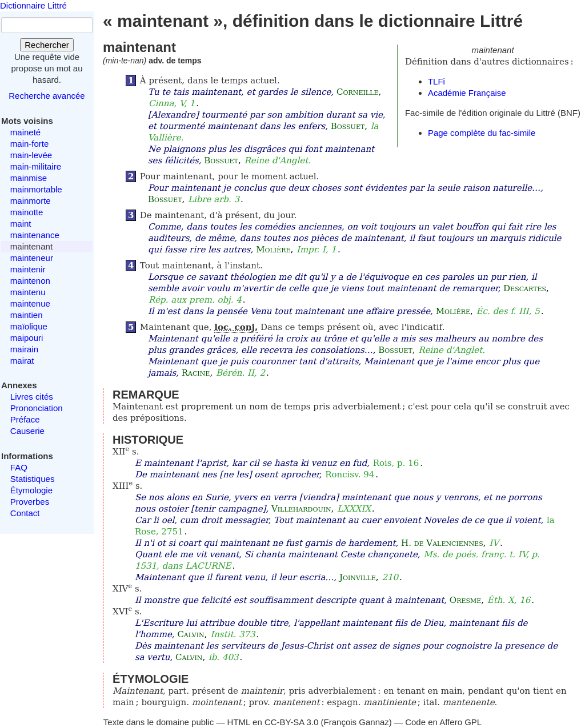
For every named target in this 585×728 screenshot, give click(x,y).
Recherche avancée (47, 96)
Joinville (358, 577)
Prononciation (37, 408)
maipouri (27, 338)
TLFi (436, 81)
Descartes (525, 288)
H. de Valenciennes (442, 543)
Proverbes (30, 502)
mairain (24, 349)
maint (21, 224)
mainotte (27, 212)
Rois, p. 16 (396, 463)
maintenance (35, 235)
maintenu (28, 292)
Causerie (27, 431)
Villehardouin (301, 509)
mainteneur (32, 258)
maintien (27, 315)
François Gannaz (356, 722)
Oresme (465, 600)
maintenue (30, 303)
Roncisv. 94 (350, 474)
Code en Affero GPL (443, 722)
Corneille (357, 92)
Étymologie (31, 490)
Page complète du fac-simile (482, 133)
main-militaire (36, 166)
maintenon (30, 281)
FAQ (19, 467)
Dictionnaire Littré (33, 5)
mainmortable (36, 189)
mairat (22, 361)
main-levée (31, 155)
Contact (25, 513)
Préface (25, 419)
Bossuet (348, 126)
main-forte (30, 144)
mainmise (29, 178)
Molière (273, 250)
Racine (196, 373)
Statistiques (33, 479)
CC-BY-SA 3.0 (292, 722)
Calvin (191, 634)
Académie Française (467, 93)
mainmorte (31, 201)
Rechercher (47, 45)
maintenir (28, 269)
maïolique (29, 326)
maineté (25, 132)
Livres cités (32, 397)
